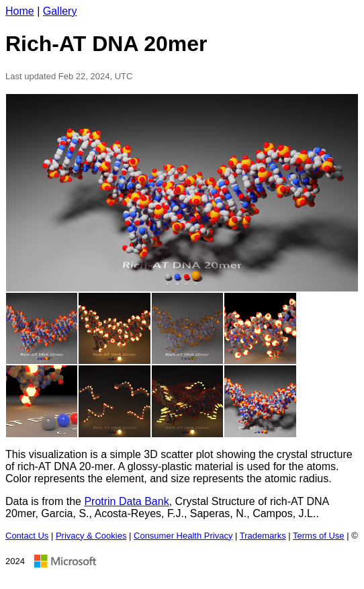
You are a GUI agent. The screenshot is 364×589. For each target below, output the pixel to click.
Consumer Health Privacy (183, 536)
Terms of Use (319, 536)
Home (20, 11)
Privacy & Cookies (91, 536)
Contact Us (27, 536)
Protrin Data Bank (126, 501)
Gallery (60, 11)
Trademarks (263, 536)
